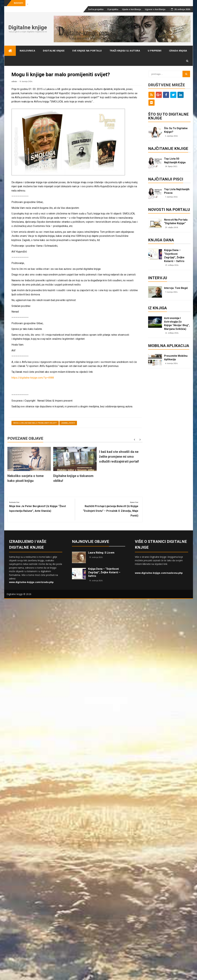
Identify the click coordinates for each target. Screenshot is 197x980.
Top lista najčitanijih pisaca (177, 191)
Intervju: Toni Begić (176, 288)
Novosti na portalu (169, 210)
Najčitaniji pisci (166, 179)
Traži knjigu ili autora (125, 51)
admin (14, 81)
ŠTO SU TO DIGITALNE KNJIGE (168, 116)
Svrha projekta (96, 9)
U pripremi (155, 51)
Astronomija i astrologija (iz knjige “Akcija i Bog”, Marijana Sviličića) (177, 324)
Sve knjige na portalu (87, 51)
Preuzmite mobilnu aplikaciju (176, 358)
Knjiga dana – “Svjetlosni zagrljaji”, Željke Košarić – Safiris (174, 256)
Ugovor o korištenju (155, 9)
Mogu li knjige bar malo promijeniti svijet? (35, 423)
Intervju (158, 278)
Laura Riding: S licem (101, 553)
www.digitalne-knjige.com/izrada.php (31, 582)
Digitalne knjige (28, 27)
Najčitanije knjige (168, 149)
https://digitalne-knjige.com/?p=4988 (33, 378)
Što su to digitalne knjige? (176, 130)
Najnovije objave (91, 542)
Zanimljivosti (68, 423)
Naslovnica (27, 51)
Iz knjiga (157, 308)
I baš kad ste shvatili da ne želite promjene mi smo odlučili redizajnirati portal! (119, 457)
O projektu (113, 9)
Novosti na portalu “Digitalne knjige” (176, 221)
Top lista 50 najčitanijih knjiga (175, 160)
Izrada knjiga (178, 51)
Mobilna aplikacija (169, 346)
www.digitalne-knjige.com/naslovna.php (159, 573)
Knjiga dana (161, 240)
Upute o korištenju (132, 9)
